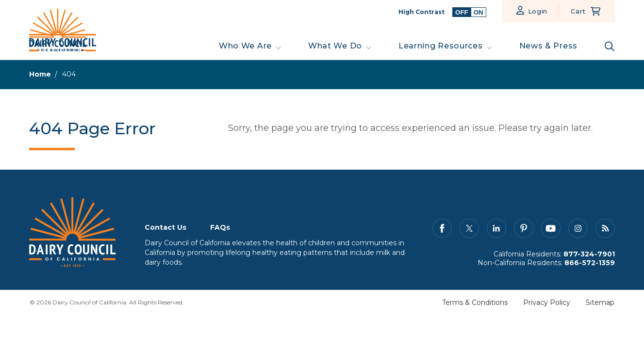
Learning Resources (441, 46)
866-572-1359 (590, 263)
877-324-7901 (589, 254)
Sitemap (600, 302)
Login (538, 11)
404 (69, 74)
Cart (578, 11)
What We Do (335, 46)
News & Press (548, 46)
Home (40, 74)
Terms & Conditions (475, 302)
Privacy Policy (547, 302)
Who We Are (245, 46)
